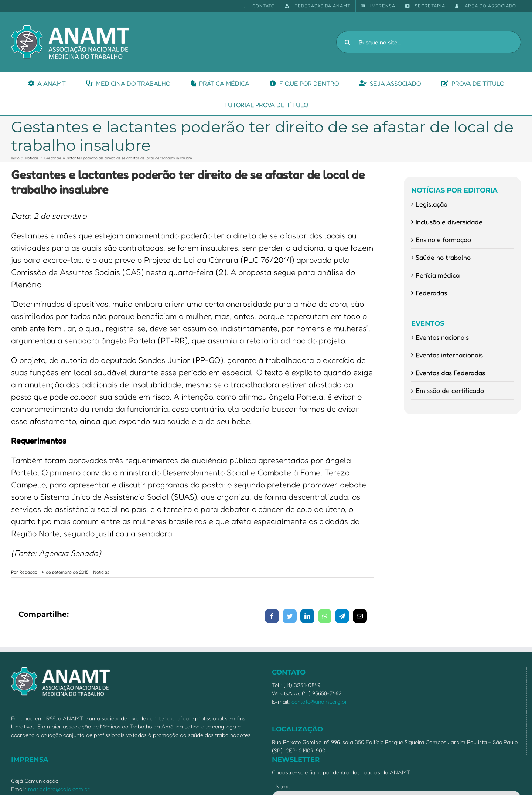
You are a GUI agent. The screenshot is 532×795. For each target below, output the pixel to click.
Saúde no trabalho (443, 257)
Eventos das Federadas (450, 373)
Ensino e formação (443, 239)
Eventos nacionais (442, 337)
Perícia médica (438, 275)
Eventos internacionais (449, 355)
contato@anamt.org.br (319, 702)
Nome (283, 786)
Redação (28, 572)
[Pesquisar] (347, 42)
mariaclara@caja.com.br (59, 789)
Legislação (432, 204)
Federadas (431, 293)
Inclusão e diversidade (449, 222)
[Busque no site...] (429, 42)
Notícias (101, 572)
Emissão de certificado (450, 390)
